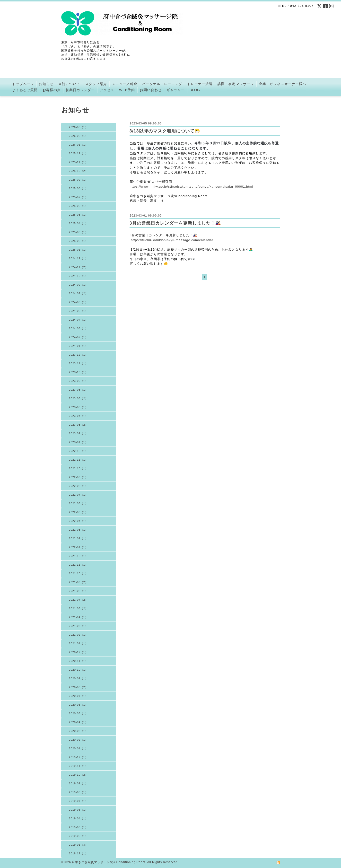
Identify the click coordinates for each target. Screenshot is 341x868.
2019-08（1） (79, 792)
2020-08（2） (79, 687)
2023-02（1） (79, 433)
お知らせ (46, 84)
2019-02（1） (79, 836)
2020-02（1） (79, 740)
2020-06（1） (79, 705)
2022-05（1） (79, 512)
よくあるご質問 (25, 90)
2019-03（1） (79, 827)
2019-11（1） (79, 766)
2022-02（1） (79, 538)
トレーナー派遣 (200, 84)
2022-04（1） (79, 521)
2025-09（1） (79, 180)
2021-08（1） (79, 591)
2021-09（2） (79, 582)
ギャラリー (176, 90)
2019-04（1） (79, 818)
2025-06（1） (79, 206)
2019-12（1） (79, 757)
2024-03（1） (79, 328)
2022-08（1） (79, 486)
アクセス (107, 90)
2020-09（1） (79, 678)
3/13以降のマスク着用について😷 (165, 131)
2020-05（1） (79, 713)
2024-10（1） (79, 276)
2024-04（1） (79, 320)
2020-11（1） (79, 661)
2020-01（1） (79, 748)
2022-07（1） (79, 495)
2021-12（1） (79, 556)
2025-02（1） (79, 241)
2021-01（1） (79, 643)
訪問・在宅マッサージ (236, 84)
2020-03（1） (79, 731)
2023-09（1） (79, 381)
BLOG (195, 90)
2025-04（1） (79, 223)
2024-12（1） (79, 258)
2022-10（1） (79, 468)
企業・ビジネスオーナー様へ (283, 84)
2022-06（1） (79, 503)
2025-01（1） (79, 250)
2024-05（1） (79, 311)
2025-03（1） (79, 232)
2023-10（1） (79, 372)
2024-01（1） (79, 346)
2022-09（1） (79, 477)
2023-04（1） (79, 416)
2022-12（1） (79, 451)
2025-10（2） (79, 171)
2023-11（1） (79, 363)
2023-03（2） (79, 425)
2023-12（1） (79, 355)
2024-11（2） (79, 267)
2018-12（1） (79, 853)
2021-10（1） (79, 573)
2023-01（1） (79, 442)
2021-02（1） (79, 635)
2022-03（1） (79, 530)
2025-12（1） (79, 153)
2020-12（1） (79, 652)
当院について (69, 84)
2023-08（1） (79, 390)
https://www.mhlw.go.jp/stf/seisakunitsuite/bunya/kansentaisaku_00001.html (192, 187)
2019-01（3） (79, 845)
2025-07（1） (79, 197)
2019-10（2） (79, 775)
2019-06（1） (79, 810)
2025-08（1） (79, 188)
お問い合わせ (151, 90)
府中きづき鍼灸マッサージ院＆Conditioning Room (109, 862)
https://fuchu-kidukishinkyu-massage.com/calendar (172, 240)
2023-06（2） (79, 398)
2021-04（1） (79, 617)
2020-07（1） (79, 696)
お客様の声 (52, 90)
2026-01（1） (79, 145)
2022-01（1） (79, 547)
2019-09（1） (79, 783)
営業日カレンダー (80, 90)
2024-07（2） (79, 293)
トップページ (23, 84)
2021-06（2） (79, 608)
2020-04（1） (79, 722)
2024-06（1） (79, 302)
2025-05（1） (79, 215)
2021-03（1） (79, 626)
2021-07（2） (79, 600)
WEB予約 (127, 90)
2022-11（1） (79, 460)
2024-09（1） (79, 285)
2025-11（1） (79, 162)
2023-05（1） (79, 407)
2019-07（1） (79, 801)
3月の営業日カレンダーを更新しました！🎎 (175, 223)
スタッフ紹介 (96, 84)
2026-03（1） (79, 127)
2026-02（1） (79, 136)
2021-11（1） (79, 565)
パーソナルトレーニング (162, 84)
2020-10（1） (79, 670)
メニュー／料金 (125, 84)
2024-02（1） (79, 337)
